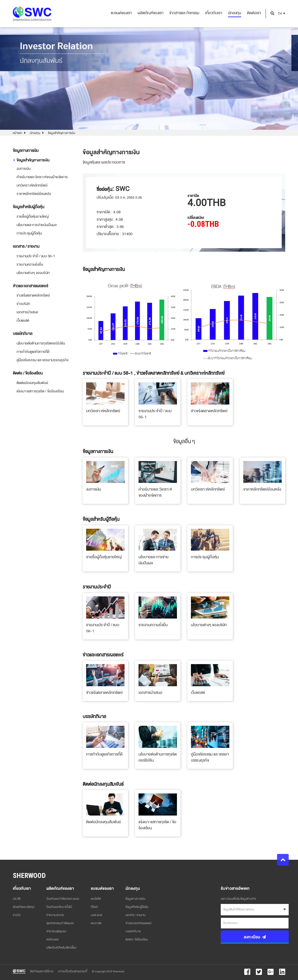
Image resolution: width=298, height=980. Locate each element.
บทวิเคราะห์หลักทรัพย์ (32, 185)
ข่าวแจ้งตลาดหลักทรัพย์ (33, 295)
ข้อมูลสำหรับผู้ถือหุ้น (137, 907)
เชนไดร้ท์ (96, 899)
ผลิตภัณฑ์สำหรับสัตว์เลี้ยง (61, 948)
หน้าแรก (17, 133)
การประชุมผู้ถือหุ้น (29, 233)
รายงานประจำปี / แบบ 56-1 (36, 256)
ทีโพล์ (94, 907)
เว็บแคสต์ (23, 321)
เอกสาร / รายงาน (135, 915)
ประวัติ (17, 899)
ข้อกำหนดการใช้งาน (42, 971)
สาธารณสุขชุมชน (56, 931)
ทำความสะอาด (55, 915)
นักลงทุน (35, 133)
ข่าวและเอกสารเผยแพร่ (138, 923)
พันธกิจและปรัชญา (24, 907)
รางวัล (17, 915)
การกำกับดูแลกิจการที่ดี (33, 352)
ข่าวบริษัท (23, 304)
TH (280, 14)
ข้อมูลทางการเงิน (135, 899)
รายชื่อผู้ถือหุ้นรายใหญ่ (33, 217)
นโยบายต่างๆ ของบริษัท (33, 273)
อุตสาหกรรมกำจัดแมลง (60, 923)
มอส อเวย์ (97, 915)
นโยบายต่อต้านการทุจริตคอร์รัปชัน (41, 343)
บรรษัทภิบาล (133, 931)
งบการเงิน (24, 169)
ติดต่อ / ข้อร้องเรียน (137, 940)
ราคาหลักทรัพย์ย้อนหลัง (34, 194)
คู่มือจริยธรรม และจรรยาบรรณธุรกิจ (42, 360)
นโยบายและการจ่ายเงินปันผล (37, 225)
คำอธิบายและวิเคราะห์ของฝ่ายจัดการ (42, 177)
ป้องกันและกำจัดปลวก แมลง (63, 899)
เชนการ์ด (96, 923)
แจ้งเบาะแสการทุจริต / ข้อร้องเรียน (40, 391)
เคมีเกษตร (52, 940)
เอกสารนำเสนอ (27, 312)
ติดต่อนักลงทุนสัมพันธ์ (32, 383)
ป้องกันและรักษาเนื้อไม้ (59, 907)
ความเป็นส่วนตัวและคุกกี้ (73, 971)
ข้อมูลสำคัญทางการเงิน (62, 133)
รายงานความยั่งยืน (30, 264)
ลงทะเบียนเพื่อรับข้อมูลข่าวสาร (238, 899)
